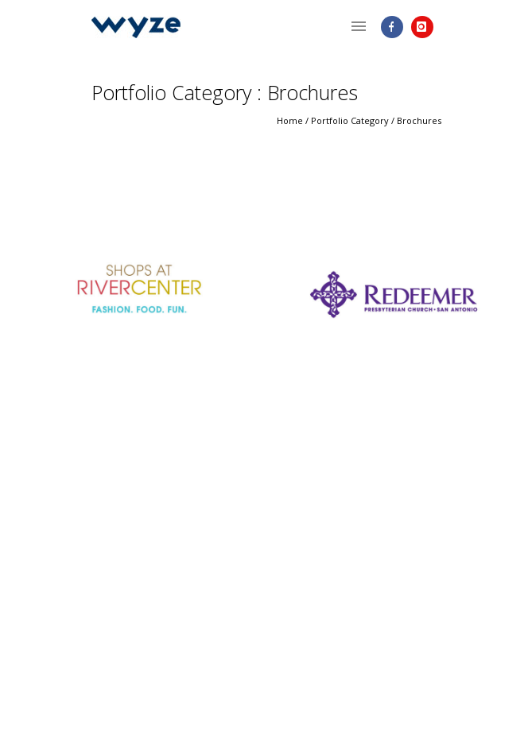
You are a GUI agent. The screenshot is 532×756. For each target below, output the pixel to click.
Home (290, 120)
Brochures (419, 120)
